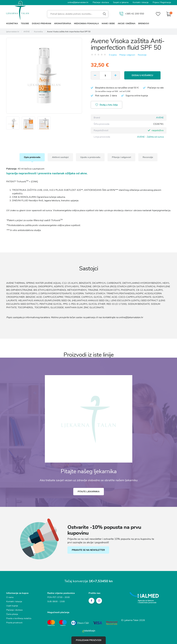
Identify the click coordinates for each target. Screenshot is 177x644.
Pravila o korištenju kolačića (19, 618)
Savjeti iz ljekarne (121, 2)
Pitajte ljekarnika (89, 492)
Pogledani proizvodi (89, 640)
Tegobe (25, 24)
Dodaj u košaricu (142, 75)
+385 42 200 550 (132, 14)
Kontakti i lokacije (141, 2)
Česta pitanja (12, 614)
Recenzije (142, 55)
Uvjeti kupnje (12, 606)
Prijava (156, 2)
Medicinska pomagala (86, 24)
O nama (10, 597)
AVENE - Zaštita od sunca (150, 137)
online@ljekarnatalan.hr (78, 2)
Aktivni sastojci (60, 157)
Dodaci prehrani (42, 24)
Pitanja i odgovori (127, 55)
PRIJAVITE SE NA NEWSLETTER (88, 550)
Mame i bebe (108, 24)
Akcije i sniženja (127, 24)
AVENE (160, 118)
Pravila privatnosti (14, 623)
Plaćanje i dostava (101, 2)
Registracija (166, 2)
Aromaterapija (63, 24)
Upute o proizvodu (90, 157)
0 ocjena (113, 55)
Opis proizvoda (32, 157)
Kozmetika (12, 24)
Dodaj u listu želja (106, 105)
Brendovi (144, 24)
